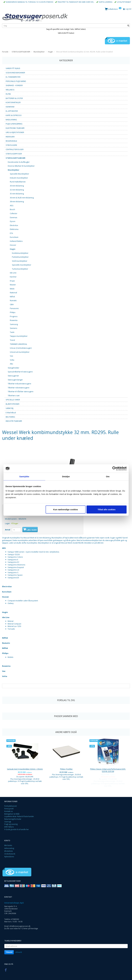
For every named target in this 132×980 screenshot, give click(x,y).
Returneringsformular (13, 819)
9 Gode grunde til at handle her (17, 829)
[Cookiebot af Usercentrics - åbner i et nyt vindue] (114, 469)
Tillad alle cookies (107, 509)
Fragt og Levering (11, 824)
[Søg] (128, 26)
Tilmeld (9, 952)
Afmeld (19, 952)
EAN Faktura (9, 827)
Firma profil (9, 809)
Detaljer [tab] (66, 476)
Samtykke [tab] (24, 476)
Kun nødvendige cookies (66, 509)
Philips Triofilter (66, 769)
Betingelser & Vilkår (12, 814)
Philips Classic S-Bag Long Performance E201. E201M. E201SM (108, 770)
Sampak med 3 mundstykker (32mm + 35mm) (25, 769)
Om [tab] (108, 476)
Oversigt (8, 822)
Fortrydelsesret (11, 806)
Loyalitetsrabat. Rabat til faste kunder (19, 816)
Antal (8, 530)
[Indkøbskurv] (113, 9)
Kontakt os (9, 811)
